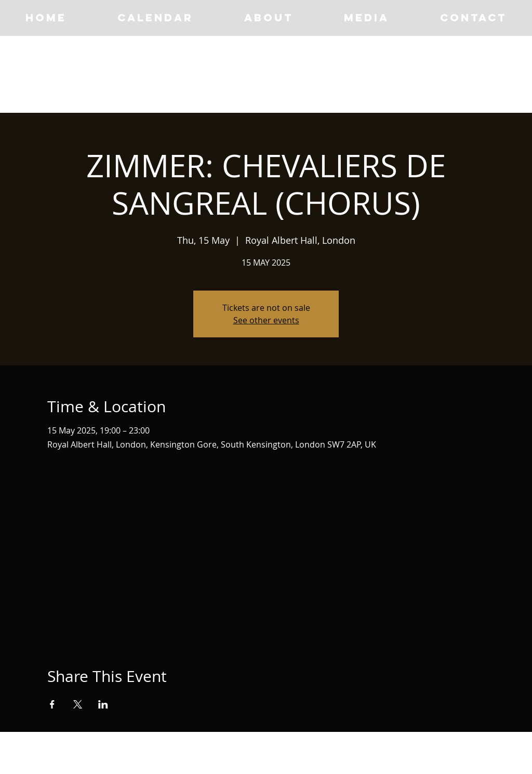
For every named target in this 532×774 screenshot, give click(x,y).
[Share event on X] (78, 704)
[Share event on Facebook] (52, 704)
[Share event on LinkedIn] (103, 704)
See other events (266, 320)
